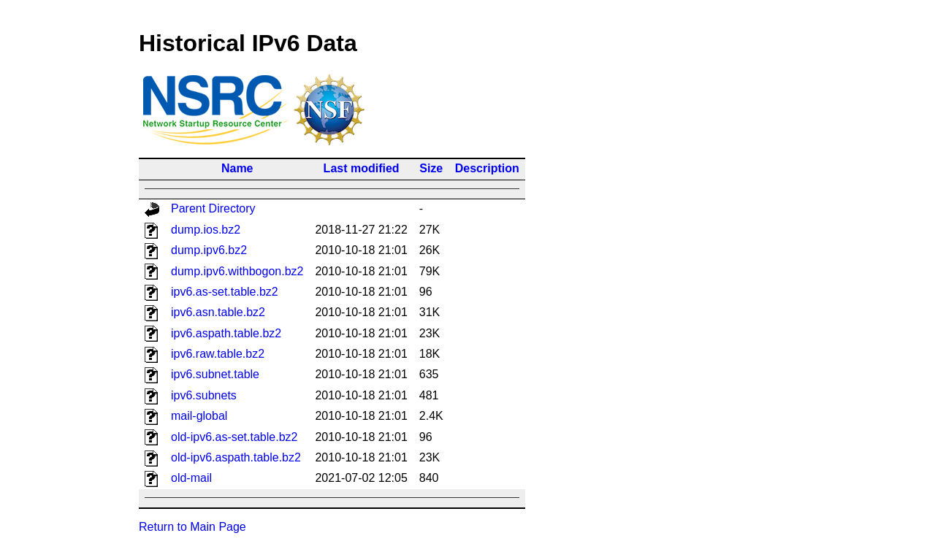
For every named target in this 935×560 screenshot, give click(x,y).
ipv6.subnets (204, 395)
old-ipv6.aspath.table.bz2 (236, 457)
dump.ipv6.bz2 (209, 250)
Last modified (362, 168)
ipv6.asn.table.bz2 (218, 312)
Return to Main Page (192, 527)
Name (237, 168)
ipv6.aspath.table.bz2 (226, 333)
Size (431, 168)
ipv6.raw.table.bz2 (218, 354)
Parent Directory (213, 208)
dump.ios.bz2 (206, 230)
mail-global (199, 416)
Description (487, 168)
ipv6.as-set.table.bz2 (225, 292)
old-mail (191, 478)
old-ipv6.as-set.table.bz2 (234, 437)
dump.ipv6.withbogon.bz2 (237, 271)
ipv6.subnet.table (215, 374)
